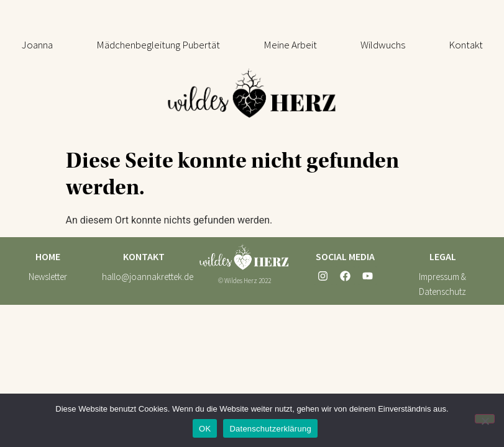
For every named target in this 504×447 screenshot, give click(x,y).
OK (205, 429)
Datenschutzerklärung (270, 429)
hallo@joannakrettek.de (148, 277)
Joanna (37, 45)
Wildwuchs (383, 45)
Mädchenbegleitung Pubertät (158, 45)
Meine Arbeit (290, 45)
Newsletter (48, 277)
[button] (158, 45)
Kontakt (466, 45)
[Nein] (485, 419)
